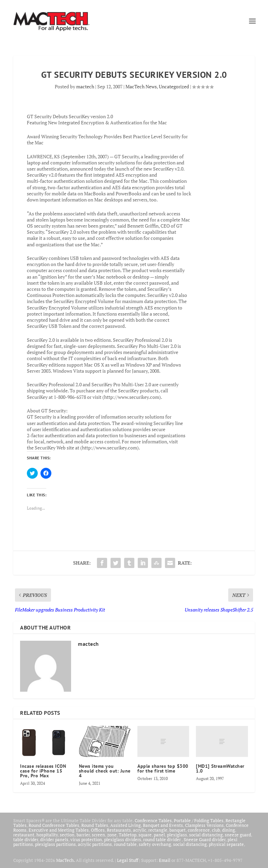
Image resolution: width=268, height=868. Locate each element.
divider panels (54, 839)
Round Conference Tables (54, 825)
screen (98, 835)
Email (165, 860)
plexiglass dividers (123, 839)
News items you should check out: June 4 (105, 771)
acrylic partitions (95, 844)
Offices (98, 830)
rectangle (158, 830)
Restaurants (119, 830)
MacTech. (65, 860)
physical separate (226, 844)
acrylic (140, 830)
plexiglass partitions (55, 844)
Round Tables (95, 825)
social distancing (206, 835)
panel (159, 835)
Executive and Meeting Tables (59, 830)
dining (229, 830)
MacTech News (141, 86)
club (216, 830)
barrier (83, 835)
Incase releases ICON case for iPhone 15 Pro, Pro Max (43, 771)
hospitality (47, 835)
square (145, 835)
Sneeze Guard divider (205, 839)
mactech (85, 86)
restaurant (24, 835)
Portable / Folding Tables (199, 820)
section (67, 835)
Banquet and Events (163, 825)
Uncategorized (174, 86)
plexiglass (177, 835)
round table (125, 844)
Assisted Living (125, 825)
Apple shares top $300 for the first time (163, 768)
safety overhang (155, 844)
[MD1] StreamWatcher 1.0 (220, 768)
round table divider (162, 839)
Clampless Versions (204, 825)
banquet (178, 830)
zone (112, 835)
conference (199, 830)
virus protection (86, 839)
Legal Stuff (128, 860)
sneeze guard (238, 835)
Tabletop (128, 835)
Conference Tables (153, 820)
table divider (26, 839)
